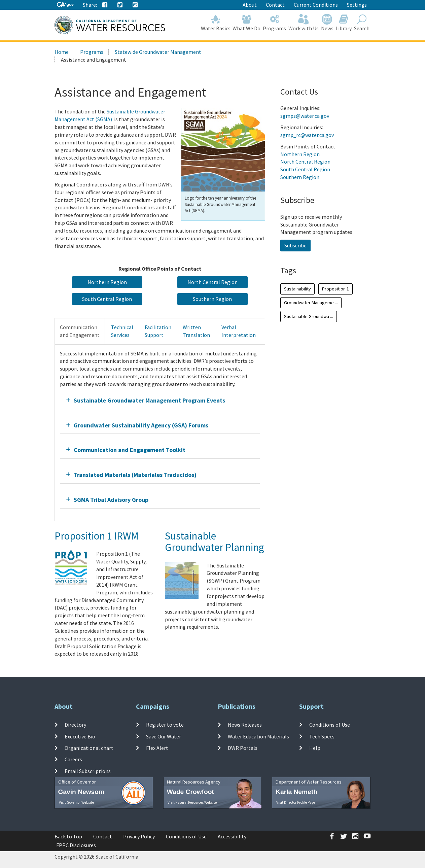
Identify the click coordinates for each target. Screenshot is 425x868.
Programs (275, 23)
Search (362, 23)
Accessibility (232, 836)
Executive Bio (80, 736)
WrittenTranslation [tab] (196, 331)
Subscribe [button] (295, 245)
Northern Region (300, 154)
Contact (275, 5)
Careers (73, 759)
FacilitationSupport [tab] (158, 331)
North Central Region (305, 162)
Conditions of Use (330, 725)
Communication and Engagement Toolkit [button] (130, 450)
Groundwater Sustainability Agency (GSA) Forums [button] (141, 425)
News (327, 23)
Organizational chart (89, 748)
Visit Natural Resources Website (192, 802)
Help (315, 748)
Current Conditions (316, 5)
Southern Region (300, 177)
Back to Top (68, 836)
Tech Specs (322, 736)
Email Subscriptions (88, 771)
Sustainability (297, 289)
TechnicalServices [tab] (122, 331)
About (250, 5)
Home (62, 52)
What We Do (247, 23)
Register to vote (165, 725)
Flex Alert (157, 748)
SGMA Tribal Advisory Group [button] (111, 500)
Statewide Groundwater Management (158, 52)
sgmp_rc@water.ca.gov (307, 135)
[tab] (160, 400)
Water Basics (216, 23)
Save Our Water (164, 736)
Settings (357, 5)
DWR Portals (243, 748)
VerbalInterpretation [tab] (239, 331)
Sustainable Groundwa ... (309, 316)
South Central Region (305, 169)
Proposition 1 (335, 289)
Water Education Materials (258, 736)
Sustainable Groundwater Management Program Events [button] (149, 400)
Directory (75, 725)
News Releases (245, 725)
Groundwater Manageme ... (311, 303)
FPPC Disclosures (76, 845)
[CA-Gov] (65, 5)
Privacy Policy (139, 836)
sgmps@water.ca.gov (305, 116)
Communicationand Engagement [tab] (80, 331)
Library (344, 23)
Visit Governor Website (76, 802)
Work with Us (304, 23)
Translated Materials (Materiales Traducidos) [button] (135, 475)
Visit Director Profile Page (296, 802)
